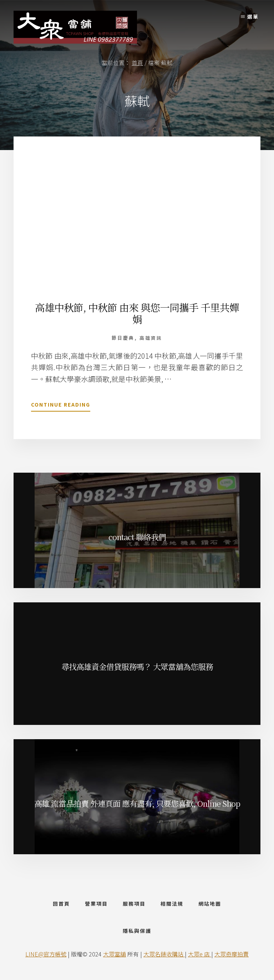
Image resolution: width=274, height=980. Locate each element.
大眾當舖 (115, 956)
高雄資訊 (151, 338)
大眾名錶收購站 (164, 956)
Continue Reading (61, 406)
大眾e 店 (200, 956)
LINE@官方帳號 (46, 956)
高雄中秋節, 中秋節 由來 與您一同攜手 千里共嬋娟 (137, 313)
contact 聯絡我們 (137, 537)
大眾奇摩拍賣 (232, 956)
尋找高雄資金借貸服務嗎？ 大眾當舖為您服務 (137, 666)
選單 (253, 16)
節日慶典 (123, 338)
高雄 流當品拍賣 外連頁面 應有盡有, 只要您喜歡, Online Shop (137, 803)
